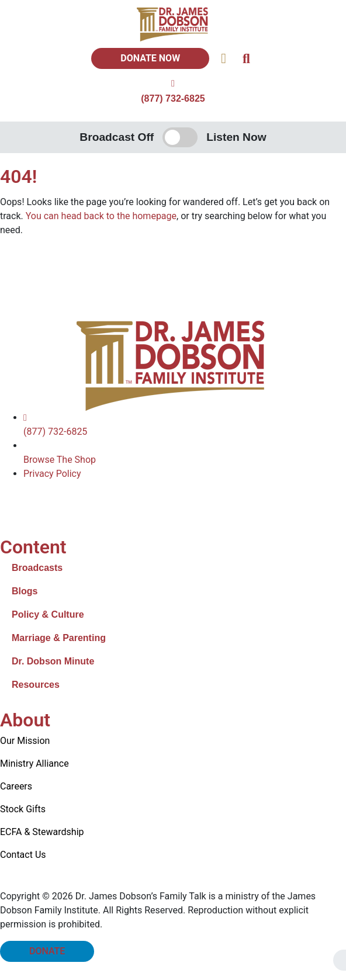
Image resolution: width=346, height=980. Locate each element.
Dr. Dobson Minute (53, 661)
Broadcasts (37, 568)
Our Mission (25, 741)
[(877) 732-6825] (173, 84)
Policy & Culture (48, 614)
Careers (16, 786)
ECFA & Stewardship (42, 832)
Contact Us (23, 855)
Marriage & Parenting (59, 638)
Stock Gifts (23, 809)
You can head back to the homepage (101, 216)
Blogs (25, 591)
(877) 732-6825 (173, 98)
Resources (36, 685)
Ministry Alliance (34, 763)
